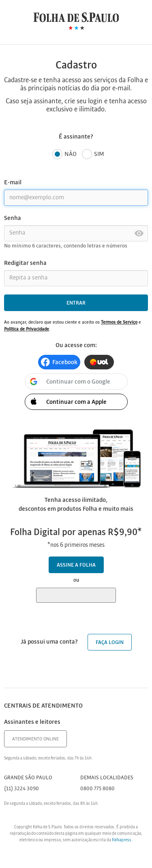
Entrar (76, 303)
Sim (93, 155)
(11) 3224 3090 (21, 789)
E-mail (13, 183)
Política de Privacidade (27, 329)
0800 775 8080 (97, 789)
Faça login (110, 643)
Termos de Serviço (119, 322)
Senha (13, 218)
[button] (59, 362)
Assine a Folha (76, 565)
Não (64, 155)
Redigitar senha (25, 263)
